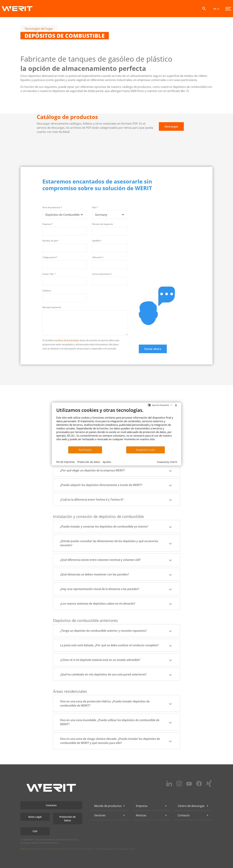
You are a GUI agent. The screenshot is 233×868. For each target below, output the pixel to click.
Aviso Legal (35, 817)
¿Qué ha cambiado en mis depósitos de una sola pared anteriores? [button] (116, 674)
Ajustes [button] (107, 462)
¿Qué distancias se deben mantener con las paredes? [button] (116, 574)
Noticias (141, 815)
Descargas (171, 126)
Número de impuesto (103, 224)
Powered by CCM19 (167, 462)
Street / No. (49, 274)
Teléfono (47, 291)
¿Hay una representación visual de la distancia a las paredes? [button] (116, 589)
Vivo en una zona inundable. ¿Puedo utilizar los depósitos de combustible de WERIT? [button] (116, 722)
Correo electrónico (102, 274)
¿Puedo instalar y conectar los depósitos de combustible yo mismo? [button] (116, 526)
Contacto (51, 805)
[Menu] (228, 9)
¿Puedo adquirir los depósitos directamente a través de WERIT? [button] (116, 485)
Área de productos (52, 207)
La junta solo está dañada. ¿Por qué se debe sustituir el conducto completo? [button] (116, 645)
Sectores (100, 815)
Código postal (50, 257)
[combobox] (65, 215)
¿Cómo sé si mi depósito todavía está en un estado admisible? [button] (116, 660)
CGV (35, 831)
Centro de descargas (191, 806)
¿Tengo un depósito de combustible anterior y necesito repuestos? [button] (116, 631)
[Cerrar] (176, 405)
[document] (117, 427)
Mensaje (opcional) (52, 307)
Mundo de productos (108, 806)
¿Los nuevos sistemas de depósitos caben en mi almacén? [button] (116, 604)
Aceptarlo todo (145, 450)
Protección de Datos (68, 819)
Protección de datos (89, 462)
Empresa (48, 224)
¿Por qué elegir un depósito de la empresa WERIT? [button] (116, 470)
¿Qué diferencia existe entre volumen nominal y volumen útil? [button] (116, 560)
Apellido (97, 241)
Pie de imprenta (65, 462)
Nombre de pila (51, 241)
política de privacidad (67, 340)
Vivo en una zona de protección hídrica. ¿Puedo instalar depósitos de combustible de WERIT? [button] (116, 703)
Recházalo (85, 450)
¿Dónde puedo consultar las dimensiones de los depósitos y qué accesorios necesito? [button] (116, 543)
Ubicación (98, 257)
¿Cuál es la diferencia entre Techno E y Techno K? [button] (116, 500)
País (95, 207)
